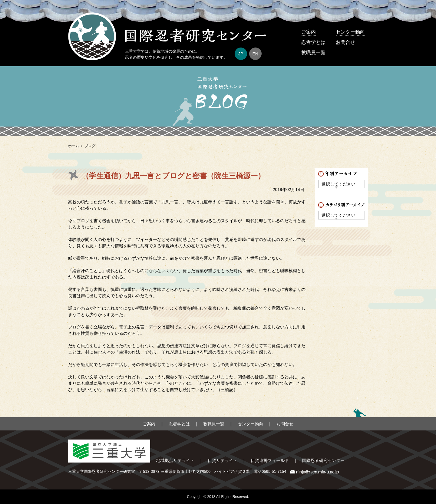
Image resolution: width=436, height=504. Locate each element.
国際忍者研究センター (323, 460)
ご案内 (309, 32)
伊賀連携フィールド (270, 460)
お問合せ (345, 42)
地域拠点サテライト (175, 460)
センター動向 (350, 32)
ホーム (74, 146)
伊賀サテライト (223, 460)
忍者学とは (313, 42)
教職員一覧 (313, 53)
